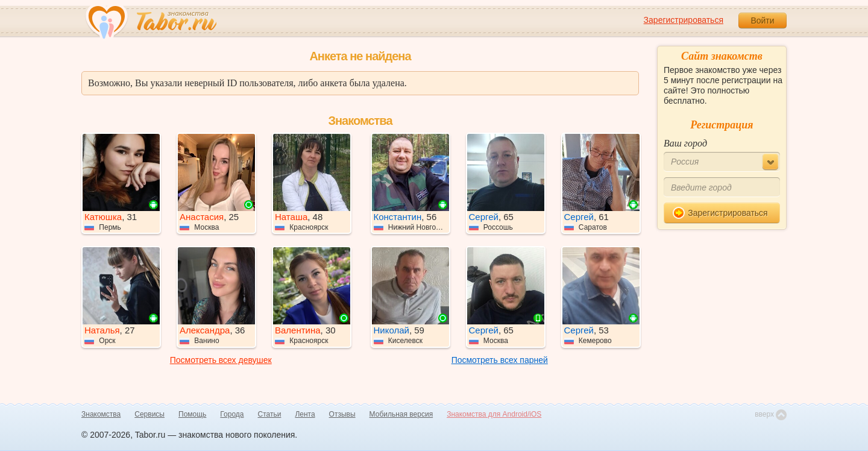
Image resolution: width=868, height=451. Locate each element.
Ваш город (685, 143)
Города (232, 414)
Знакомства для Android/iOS (494, 414)
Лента (305, 414)
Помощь (192, 414)
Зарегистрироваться (684, 20)
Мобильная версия (401, 414)
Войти (762, 20)
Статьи (270, 414)
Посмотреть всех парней (500, 360)
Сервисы (149, 414)
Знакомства (101, 414)
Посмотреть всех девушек (221, 360)
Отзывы (342, 414)
